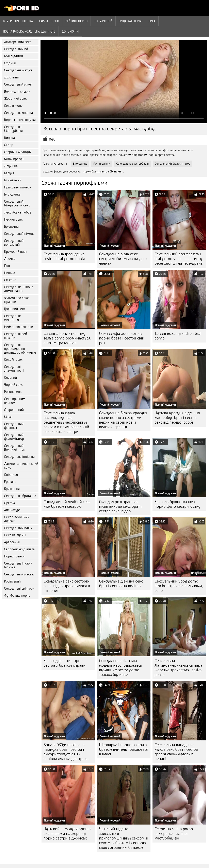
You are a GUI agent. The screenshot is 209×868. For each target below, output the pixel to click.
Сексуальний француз (14, 426)
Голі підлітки (13, 56)
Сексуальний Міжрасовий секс (17, 203)
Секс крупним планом (15, 401)
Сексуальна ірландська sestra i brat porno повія (64, 256)
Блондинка (12, 194)
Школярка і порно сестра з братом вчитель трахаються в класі (124, 749)
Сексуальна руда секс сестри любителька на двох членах (123, 259)
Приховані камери (18, 187)
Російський (12, 581)
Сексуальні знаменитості (14, 369)
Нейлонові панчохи (19, 327)
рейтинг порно (77, 21)
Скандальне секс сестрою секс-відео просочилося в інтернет (67, 586)
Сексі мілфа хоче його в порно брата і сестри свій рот (122, 338)
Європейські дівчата (19, 549)
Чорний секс (13, 385)
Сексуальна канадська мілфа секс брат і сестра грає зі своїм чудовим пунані (176, 752)
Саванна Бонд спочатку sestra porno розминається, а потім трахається (67, 338)
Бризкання (12, 489)
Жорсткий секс (15, 99)
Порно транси (14, 556)
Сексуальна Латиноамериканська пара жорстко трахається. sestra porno (178, 668)
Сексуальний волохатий (14, 243)
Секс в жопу (13, 106)
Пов (7, 266)
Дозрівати (12, 77)
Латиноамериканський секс (21, 466)
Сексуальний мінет (18, 84)
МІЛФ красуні (14, 159)
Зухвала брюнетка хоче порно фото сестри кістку (177, 504)
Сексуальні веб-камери (16, 336)
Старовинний (14, 410)
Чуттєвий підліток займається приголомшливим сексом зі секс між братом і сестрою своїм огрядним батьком (124, 838)
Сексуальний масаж (19, 574)
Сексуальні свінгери (19, 588)
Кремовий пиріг (16, 252)
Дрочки (10, 259)
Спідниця (11, 475)
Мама (8, 417)
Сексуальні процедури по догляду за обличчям (20, 349)
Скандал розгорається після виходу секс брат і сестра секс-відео (120, 506)
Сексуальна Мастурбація (13, 129)
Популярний (103, 21)
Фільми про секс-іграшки (17, 300)
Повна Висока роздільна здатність (29, 31)
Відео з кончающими (20, 120)
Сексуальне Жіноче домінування (19, 289)
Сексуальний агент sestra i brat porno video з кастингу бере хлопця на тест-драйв (179, 259)
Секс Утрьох (13, 360)
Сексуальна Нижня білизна (18, 565)
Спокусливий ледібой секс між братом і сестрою (67, 504)
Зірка (152, 21)
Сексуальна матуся (18, 70)
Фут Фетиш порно (17, 596)
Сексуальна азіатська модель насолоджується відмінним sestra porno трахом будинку (121, 668)
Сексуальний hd (16, 49)
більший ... (117, 171)
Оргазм (9, 503)
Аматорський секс (18, 42)
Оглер (9, 145)
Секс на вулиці (15, 535)
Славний (10, 378)
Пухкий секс (13, 219)
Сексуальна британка (20, 496)
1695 (52, 139)
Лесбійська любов (18, 212)
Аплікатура (12, 510)
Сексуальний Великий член (15, 448)
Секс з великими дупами (17, 519)
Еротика (10, 482)
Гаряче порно (49, 21)
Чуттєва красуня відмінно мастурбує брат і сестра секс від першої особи (177, 418)
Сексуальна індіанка (19, 457)
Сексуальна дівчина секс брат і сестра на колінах (121, 584)
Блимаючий (13, 180)
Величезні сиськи (17, 91)
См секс (10, 280)
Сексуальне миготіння (13, 318)
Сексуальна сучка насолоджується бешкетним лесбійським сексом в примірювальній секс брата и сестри (66, 422)
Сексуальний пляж (18, 528)
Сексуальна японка (18, 113)
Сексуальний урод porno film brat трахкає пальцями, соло (179, 586)
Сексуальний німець (19, 234)
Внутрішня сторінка (18, 21)
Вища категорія (130, 21)
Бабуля (9, 173)
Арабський (12, 542)
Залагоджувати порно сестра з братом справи (65, 663)
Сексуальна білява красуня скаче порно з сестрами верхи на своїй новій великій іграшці (123, 420)
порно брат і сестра (96, 171)
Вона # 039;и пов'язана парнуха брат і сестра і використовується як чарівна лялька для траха (66, 752)
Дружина (11, 166)
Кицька (9, 138)
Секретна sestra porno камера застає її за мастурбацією (174, 834)
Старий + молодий (18, 152)
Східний (10, 63)
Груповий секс (15, 309)
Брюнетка (11, 227)
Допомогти (70, 31)
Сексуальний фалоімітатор (14, 437)
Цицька (10, 273)
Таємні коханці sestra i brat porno (178, 336)
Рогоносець (13, 392)
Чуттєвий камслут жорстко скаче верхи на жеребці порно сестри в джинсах (67, 834)
